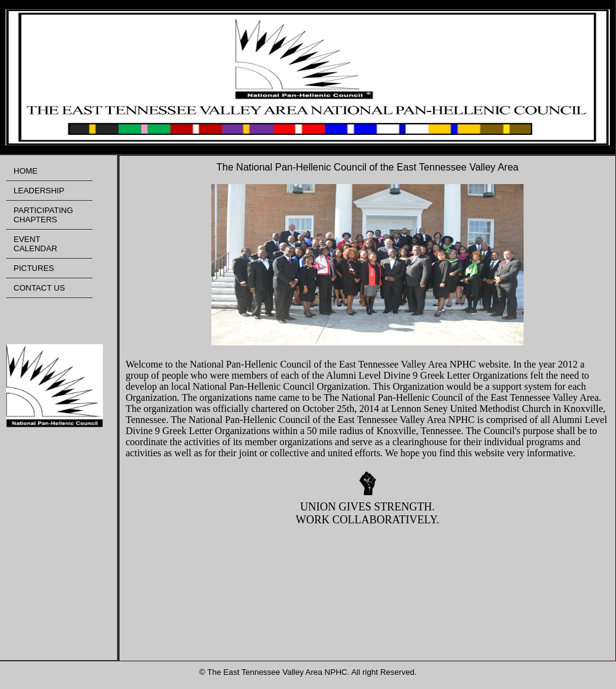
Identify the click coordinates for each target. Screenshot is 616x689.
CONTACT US (39, 288)
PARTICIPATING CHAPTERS (43, 215)
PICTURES (34, 268)
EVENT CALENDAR (35, 244)
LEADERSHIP (39, 191)
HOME (26, 171)
